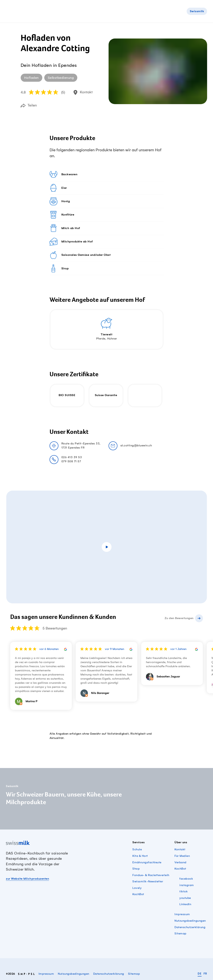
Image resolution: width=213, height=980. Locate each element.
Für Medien (182, 856)
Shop (136, 869)
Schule (137, 850)
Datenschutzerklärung (190, 927)
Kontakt (180, 850)
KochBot (138, 894)
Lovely (137, 888)
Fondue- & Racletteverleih (151, 875)
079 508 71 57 (71, 462)
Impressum (182, 914)
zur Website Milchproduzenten (27, 879)
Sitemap (180, 934)
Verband (180, 863)
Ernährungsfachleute (147, 863)
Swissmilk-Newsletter (148, 882)
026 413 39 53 (72, 457)
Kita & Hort (140, 856)
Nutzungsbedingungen (190, 921)
